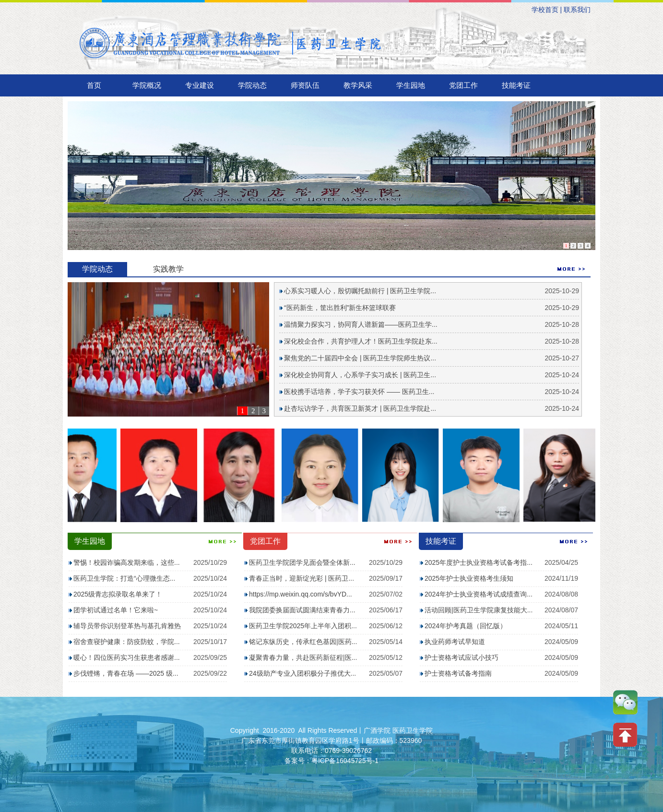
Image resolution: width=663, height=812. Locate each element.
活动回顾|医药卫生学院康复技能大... (479, 610)
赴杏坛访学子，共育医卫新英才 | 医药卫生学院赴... (360, 408)
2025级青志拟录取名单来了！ (118, 594)
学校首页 (545, 10)
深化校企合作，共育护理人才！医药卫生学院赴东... (361, 341)
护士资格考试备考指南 (458, 673)
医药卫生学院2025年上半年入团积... (303, 626)
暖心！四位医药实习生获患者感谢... (127, 657)
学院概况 (147, 85)
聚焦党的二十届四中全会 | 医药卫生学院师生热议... (360, 358)
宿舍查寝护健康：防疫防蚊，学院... (127, 642)
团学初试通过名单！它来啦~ (116, 610)
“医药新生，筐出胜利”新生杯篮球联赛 (340, 308)
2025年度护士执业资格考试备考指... (479, 562)
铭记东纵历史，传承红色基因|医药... (303, 642)
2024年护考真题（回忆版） (466, 626)
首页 (94, 85)
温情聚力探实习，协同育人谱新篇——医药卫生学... (361, 324)
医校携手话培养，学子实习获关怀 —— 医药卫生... (359, 392)
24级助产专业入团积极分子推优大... (302, 673)
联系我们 (577, 10)
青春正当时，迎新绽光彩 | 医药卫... (302, 578)
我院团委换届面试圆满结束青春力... (302, 610)
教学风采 (358, 85)
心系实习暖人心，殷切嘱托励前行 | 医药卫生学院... (360, 291)
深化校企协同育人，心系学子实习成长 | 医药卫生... (360, 375)
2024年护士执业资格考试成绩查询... (479, 594)
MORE (571, 269)
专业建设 (200, 85)
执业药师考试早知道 (455, 642)
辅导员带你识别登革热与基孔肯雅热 (127, 626)
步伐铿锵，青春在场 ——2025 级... (126, 673)
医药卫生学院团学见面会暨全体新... (302, 562)
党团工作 (463, 85)
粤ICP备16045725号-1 (345, 761)
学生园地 (411, 85)
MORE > (223, 542)
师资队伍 (305, 85)
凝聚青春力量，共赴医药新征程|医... (303, 657)
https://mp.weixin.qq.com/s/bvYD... (301, 594)
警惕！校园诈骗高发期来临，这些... (127, 562)
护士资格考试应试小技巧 (462, 657)
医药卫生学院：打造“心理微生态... (124, 578)
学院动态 (252, 85)
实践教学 (168, 269)
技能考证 (516, 85)
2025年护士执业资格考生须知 (469, 578)
